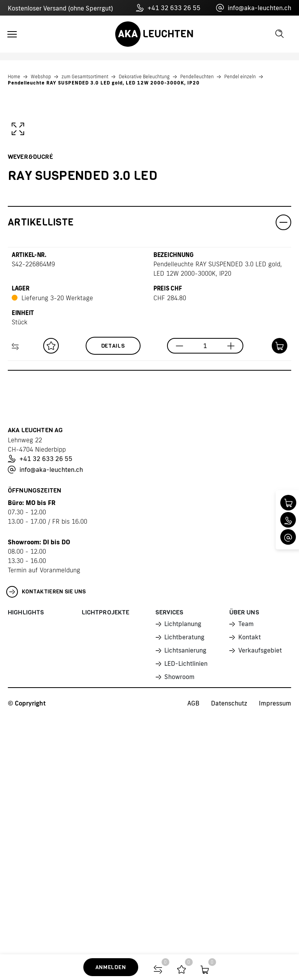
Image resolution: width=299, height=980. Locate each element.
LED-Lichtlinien (186, 858)
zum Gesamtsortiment (85, 77)
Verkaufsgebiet (260, 845)
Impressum (275, 897)
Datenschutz (229, 897)
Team (246, 818)
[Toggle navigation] (12, 34)
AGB (193, 897)
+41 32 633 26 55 (168, 8)
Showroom (179, 871)
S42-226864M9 (33, 458)
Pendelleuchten (197, 77)
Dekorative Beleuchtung (144, 77)
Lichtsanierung (185, 845)
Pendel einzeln (240, 77)
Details (113, 540)
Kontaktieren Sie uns (46, 786)
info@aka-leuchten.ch (254, 8)
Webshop (41, 77)
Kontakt (249, 831)
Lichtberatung (184, 831)
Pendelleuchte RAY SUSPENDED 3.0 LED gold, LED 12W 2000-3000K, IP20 (104, 83)
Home (14, 77)
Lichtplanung (182, 818)
